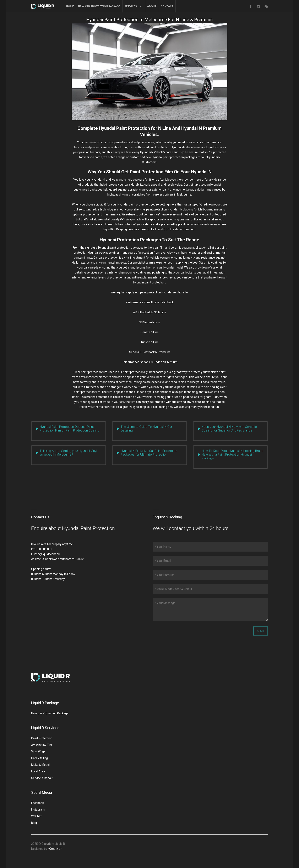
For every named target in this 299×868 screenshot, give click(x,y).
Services (131, 6)
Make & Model (40, 765)
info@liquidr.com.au (47, 554)
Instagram (38, 810)
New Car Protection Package (99, 6)
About (152, 6)
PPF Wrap (126, 219)
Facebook (37, 803)
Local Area (38, 771)
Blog (34, 823)
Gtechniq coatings (211, 263)
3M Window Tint (42, 745)
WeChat (36, 816)
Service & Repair (42, 778)
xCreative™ (55, 849)
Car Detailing (39, 758)
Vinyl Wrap (38, 751)
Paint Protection (42, 738)
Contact (167, 6)
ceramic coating (181, 248)
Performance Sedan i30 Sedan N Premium (150, 362)
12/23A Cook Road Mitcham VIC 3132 (59, 559)
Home (70, 6)
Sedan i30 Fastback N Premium (150, 352)
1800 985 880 (43, 549)
